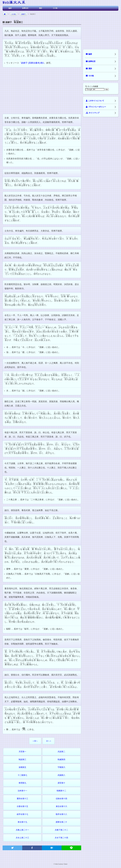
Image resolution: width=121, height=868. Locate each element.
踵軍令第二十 (61, 822)
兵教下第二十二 (61, 830)
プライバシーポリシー (96, 107)
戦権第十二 (61, 791)
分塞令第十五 (22, 806)
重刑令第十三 (22, 799)
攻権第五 (22, 767)
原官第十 (61, 783)
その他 (55, 8)
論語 (10, 8)
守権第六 (61, 767)
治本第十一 (22, 791)
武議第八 (61, 775)
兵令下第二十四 (61, 838)
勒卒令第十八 (61, 814)
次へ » (49, 741)
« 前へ (35, 741)
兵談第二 (61, 752)
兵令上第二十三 (22, 838)
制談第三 (22, 759)
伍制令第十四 (61, 799)
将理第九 (22, 783)
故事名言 (25, 8)
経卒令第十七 (22, 814)
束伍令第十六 (61, 806)
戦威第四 (61, 759)
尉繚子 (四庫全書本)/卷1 (33, 63)
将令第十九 (22, 822)
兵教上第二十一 (22, 830)
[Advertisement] (42, 90)
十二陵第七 (22, 775)
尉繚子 (24, 14)
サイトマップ (93, 113)
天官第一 (22, 752)
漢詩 (41, 8)
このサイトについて (95, 101)
